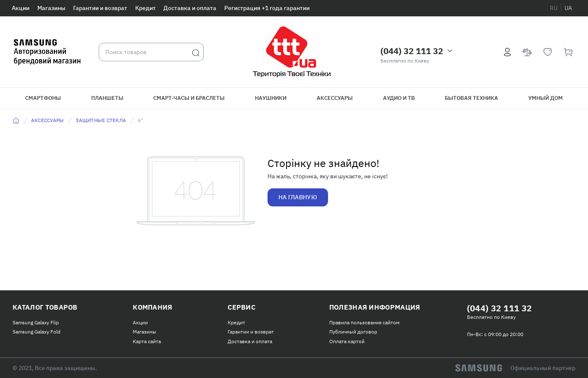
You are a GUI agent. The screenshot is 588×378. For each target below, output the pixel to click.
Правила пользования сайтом (364, 322)
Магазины (51, 8)
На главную (298, 197)
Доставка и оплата (190, 8)
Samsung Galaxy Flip (36, 322)
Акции (21, 8)
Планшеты (107, 98)
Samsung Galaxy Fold (37, 332)
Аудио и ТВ (399, 98)
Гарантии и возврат (100, 8)
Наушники (271, 98)
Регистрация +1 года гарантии (267, 8)
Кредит (146, 8)
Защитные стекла (101, 120)
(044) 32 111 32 (412, 51)
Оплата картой (347, 341)
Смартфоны (43, 98)
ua (568, 8)
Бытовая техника (471, 98)
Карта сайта (147, 341)
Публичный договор (353, 332)
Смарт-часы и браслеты (189, 98)
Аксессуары (335, 98)
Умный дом (546, 98)
